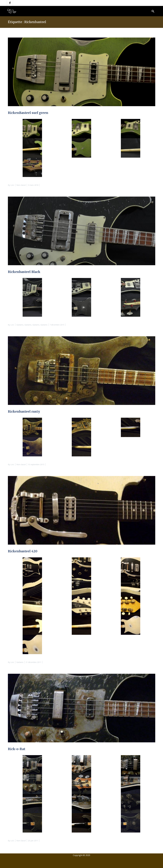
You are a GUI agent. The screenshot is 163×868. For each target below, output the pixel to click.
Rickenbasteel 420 (23, 551)
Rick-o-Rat (17, 749)
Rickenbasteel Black (24, 272)
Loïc (12, 185)
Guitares (20, 325)
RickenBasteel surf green (28, 113)
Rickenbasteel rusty (24, 412)
